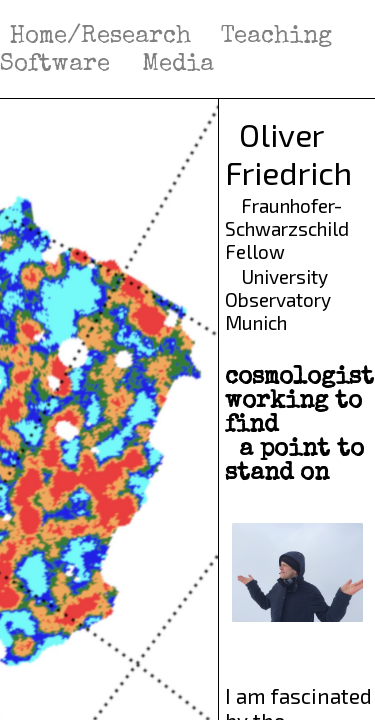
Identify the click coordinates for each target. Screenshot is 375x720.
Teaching (280, 37)
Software (58, 65)
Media (178, 65)
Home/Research (100, 37)
